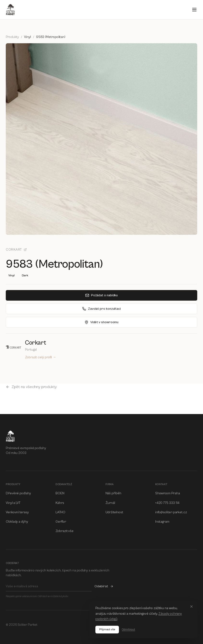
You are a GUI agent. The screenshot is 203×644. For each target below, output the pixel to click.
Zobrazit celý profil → (40, 357)
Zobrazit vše (65, 531)
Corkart (16, 250)
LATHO (60, 512)
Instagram (162, 522)
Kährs (60, 503)
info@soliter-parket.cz (171, 512)
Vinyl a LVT (13, 503)
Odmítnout (128, 629)
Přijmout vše (107, 629)
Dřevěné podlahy (18, 493)
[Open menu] (194, 10)
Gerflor (61, 522)
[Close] (191, 607)
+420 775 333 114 (167, 503)
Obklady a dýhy (17, 522)
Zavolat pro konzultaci (101, 309)
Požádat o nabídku (102, 295)
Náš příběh (113, 493)
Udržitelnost (114, 512)
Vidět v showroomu (102, 322)
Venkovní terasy (17, 512)
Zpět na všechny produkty (31, 387)
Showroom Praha (168, 493)
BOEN (60, 493)
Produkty (12, 37)
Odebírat (104, 586)
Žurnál (110, 503)
